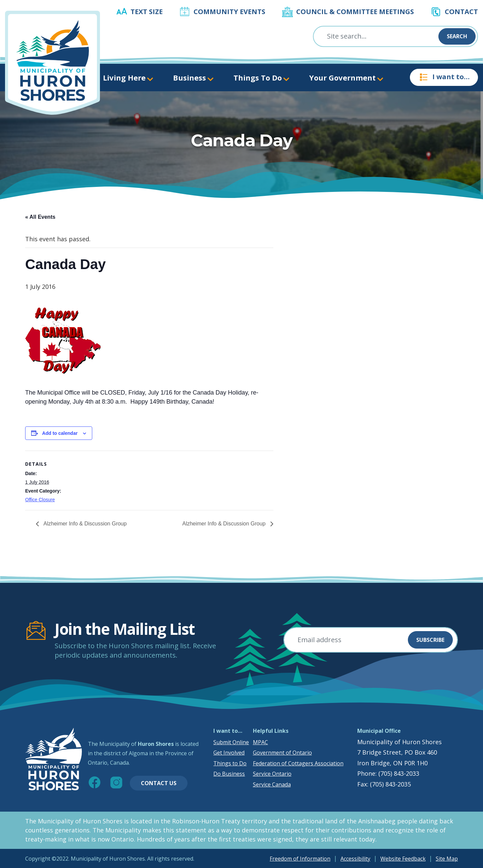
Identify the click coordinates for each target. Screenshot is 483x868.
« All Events (40, 217)
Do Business (229, 774)
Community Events (229, 12)
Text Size (147, 12)
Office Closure (40, 500)
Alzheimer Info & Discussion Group (85, 524)
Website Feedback (403, 859)
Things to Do (230, 763)
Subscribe (430, 640)
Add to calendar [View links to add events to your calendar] (60, 433)
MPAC (260, 742)
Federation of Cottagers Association (298, 763)
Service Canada (272, 784)
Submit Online (231, 742)
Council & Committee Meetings (355, 12)
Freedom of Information (300, 859)
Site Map (447, 859)
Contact (461, 12)
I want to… (444, 77)
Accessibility (355, 859)
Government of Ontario (282, 753)
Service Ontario (272, 774)
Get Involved (229, 753)
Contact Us (159, 783)
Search (457, 36)
